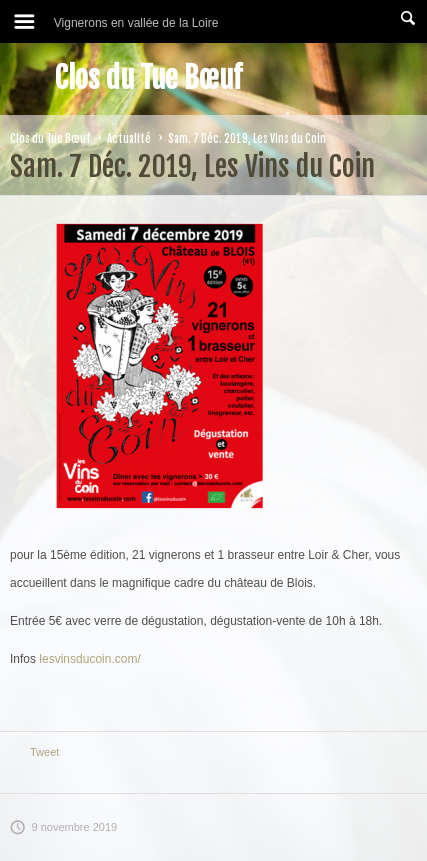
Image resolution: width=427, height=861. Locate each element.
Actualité (129, 139)
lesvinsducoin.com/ (89, 659)
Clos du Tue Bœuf (148, 78)
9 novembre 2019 (63, 827)
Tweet (44, 752)
